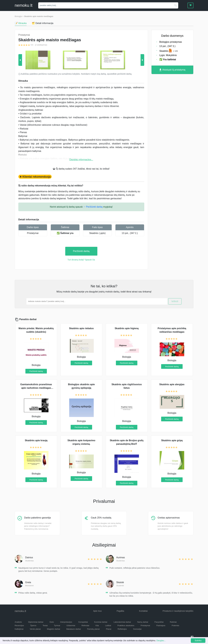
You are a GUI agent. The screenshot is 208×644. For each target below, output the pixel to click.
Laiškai (108, 625)
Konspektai (83, 622)
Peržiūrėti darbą (81, 251)
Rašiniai (173, 622)
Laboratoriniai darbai (122, 622)
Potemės (175, 625)
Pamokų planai (93, 629)
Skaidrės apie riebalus (81, 328)
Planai (109, 629)
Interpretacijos (66, 622)
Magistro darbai (54, 629)
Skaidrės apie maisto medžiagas (39, 16)
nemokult (24, 5)
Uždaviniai (71, 625)
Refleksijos (122, 629)
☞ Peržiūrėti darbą (93, 207)
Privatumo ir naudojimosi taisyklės (178, 611)
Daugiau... (161, 640)
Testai (45, 625)
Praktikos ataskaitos (126, 625)
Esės (52, 622)
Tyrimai (57, 625)
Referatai (85, 625)
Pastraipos (161, 625)
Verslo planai (35, 629)
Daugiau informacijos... (81, 160)
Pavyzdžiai (159, 622)
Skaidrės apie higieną (127, 328)
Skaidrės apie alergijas (172, 384)
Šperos (33, 625)
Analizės (18, 622)
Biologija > (19, 16)
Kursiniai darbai (101, 622)
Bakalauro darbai (74, 629)
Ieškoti (175, 301)
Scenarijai (137, 629)
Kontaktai (143, 611)
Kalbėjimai (19, 629)
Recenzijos (19, 625)
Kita (97, 625)
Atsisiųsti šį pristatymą (172, 70)
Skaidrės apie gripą (172, 440)
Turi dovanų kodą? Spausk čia (81, 260)
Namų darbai (143, 622)
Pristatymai (33, 233)
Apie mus (97, 611)
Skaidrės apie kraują (36, 440)
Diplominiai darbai (36, 622)
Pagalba (120, 611)
